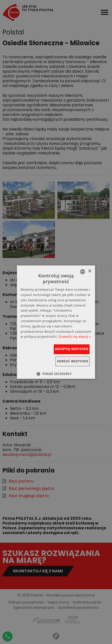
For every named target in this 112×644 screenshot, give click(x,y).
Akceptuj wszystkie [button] (72, 349)
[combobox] (83, 272)
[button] (56, 374)
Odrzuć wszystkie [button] (73, 361)
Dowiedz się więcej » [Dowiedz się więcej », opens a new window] (75, 337)
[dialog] (56, 322)
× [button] (90, 271)
